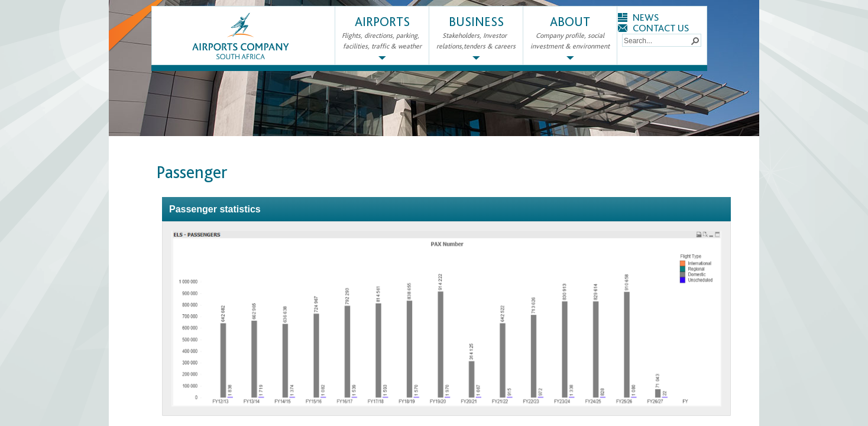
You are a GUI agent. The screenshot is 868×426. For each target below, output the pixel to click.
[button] (695, 40)
